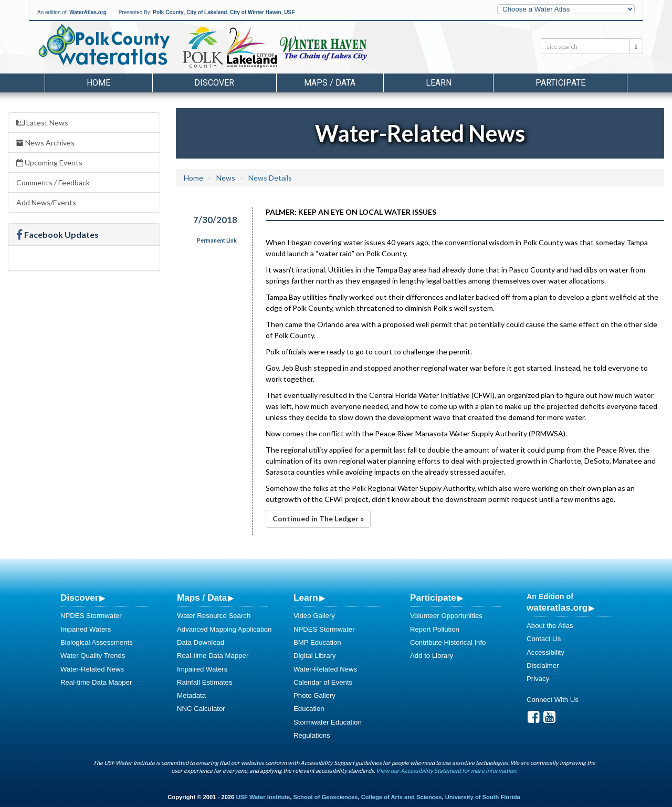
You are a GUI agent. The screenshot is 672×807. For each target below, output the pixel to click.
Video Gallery (314, 616)
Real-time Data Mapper (96, 682)
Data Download (201, 642)
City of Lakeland (207, 12)
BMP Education (317, 642)
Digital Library (315, 656)
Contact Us (544, 639)
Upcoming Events (49, 163)
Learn (306, 598)
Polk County (168, 12)
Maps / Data (202, 598)
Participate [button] (560, 83)
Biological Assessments (97, 642)
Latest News (42, 123)
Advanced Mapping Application (224, 629)
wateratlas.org (557, 607)
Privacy (538, 679)
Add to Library (432, 656)
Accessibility (545, 652)
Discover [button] (214, 83)
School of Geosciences (325, 797)
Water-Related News (92, 669)
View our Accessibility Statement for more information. (447, 771)
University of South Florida (483, 797)
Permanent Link (217, 240)
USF (289, 12)
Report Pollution (435, 629)
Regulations (312, 735)
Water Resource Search (214, 616)
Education (309, 709)
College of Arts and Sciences (402, 797)
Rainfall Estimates (205, 682)
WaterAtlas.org (88, 12)
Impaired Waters (86, 629)
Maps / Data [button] (330, 83)
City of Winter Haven (256, 12)
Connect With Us (553, 700)
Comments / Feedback (53, 182)
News (226, 178)
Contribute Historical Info (448, 642)
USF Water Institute (263, 797)
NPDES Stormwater (91, 616)
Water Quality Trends (93, 656)
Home (98, 83)
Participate (433, 598)
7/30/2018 (215, 220)
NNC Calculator (201, 709)
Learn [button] (439, 83)
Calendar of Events (323, 682)
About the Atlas (550, 626)
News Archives (45, 143)
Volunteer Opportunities (446, 616)
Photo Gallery (314, 695)
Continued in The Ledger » (318, 518)
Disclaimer (543, 665)
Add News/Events (46, 202)
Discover (79, 598)
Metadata (191, 695)
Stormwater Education (328, 722)
